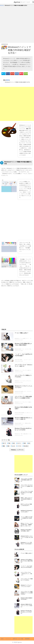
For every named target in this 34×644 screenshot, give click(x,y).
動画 (24, 443)
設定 (13, 443)
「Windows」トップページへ (17, 450)
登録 (9, 443)
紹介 (29, 443)
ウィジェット (8, 639)
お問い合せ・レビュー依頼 (18, 639)
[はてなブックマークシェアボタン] (17, 74)
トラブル (19, 446)
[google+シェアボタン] (12, 74)
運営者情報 (27, 639)
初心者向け (26, 446)
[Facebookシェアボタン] (8, 74)
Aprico (17, 2)
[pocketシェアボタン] (21, 74)
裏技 (8, 446)
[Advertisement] (17, 25)
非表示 (8, 80)
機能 (3, 446)
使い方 (4, 443)
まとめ (13, 446)
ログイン (19, 443)
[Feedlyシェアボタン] (26, 74)
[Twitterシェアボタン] (3, 74)
